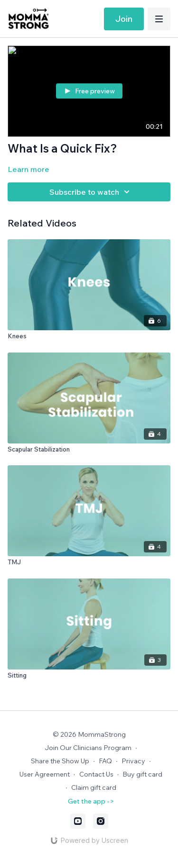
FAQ (105, 761)
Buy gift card (142, 774)
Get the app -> (91, 801)
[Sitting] (89, 676)
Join (124, 19)
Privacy (133, 761)
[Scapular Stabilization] (89, 450)
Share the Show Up (60, 761)
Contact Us (96, 774)
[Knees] (89, 336)
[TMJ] (89, 562)
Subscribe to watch (91, 192)
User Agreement (45, 774)
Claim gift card (94, 787)
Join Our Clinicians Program (88, 748)
